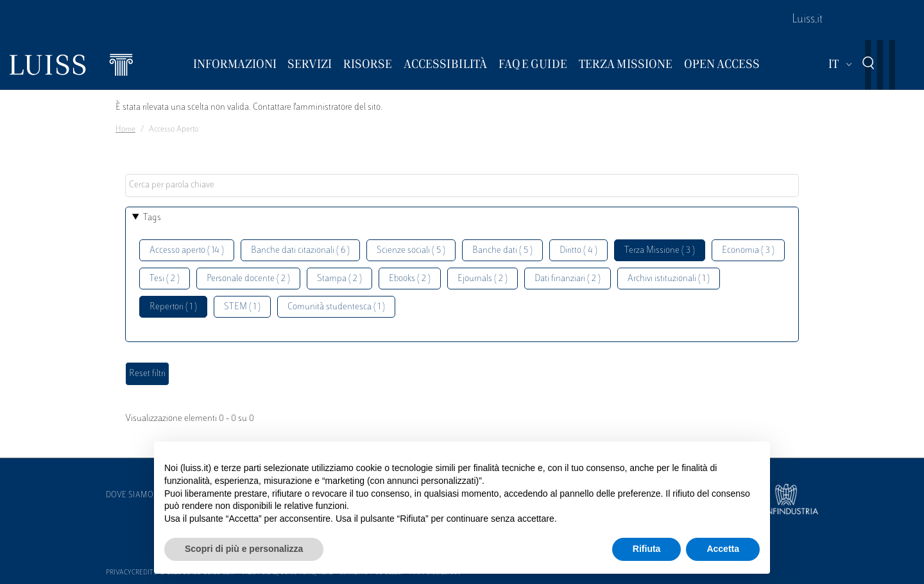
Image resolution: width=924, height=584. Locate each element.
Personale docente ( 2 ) (248, 279)
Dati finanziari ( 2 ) (568, 279)
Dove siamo (130, 495)
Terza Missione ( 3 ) (660, 251)
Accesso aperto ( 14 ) (187, 251)
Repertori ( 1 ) (173, 307)
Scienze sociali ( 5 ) (411, 251)
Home (125, 130)
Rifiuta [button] (647, 549)
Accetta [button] (723, 549)
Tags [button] (152, 218)
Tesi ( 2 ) (165, 279)
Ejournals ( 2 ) (483, 279)
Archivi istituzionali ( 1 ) (669, 279)
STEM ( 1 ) (242, 307)
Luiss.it (807, 20)
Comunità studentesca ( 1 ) (336, 307)
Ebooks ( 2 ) (410, 279)
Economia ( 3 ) (748, 251)
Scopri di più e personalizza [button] (244, 549)
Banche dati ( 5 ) (502, 251)
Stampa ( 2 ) (339, 279)
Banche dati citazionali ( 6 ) (300, 251)
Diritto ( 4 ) (578, 251)
